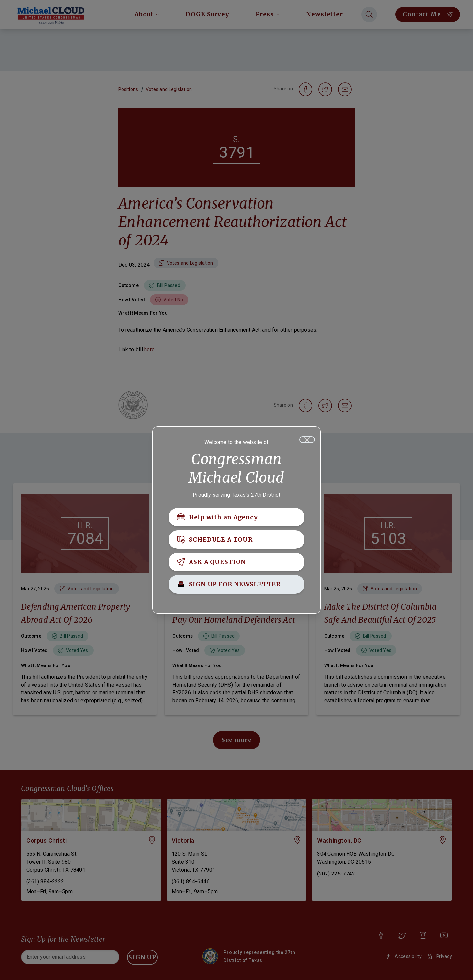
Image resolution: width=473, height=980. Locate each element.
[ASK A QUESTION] (236, 564)
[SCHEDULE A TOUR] (236, 541)
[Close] (307, 441)
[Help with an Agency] (236, 519)
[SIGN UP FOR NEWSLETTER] (236, 586)
